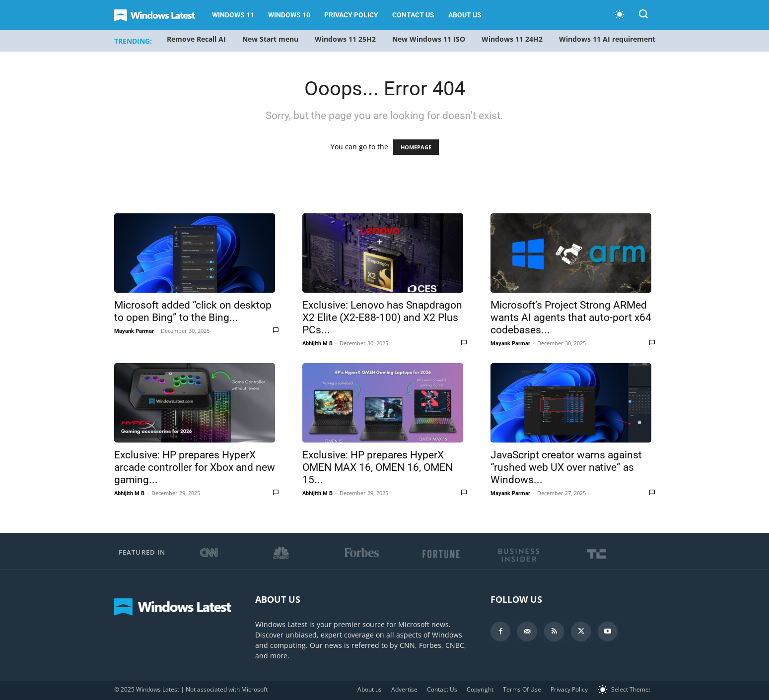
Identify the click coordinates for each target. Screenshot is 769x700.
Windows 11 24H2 (512, 39)
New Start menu (270, 39)
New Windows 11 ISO (429, 39)
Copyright (480, 689)
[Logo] (160, 15)
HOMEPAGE (416, 147)
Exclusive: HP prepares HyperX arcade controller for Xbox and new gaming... (195, 467)
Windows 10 (289, 15)
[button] (643, 16)
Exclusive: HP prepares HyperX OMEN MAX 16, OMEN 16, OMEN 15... (378, 467)
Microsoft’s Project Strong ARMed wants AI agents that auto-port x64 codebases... (571, 318)
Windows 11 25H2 (345, 39)
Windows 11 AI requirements (609, 39)
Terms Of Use (522, 689)
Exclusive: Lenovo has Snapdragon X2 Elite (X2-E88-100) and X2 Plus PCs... (382, 318)
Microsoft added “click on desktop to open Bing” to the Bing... (193, 311)
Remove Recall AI (196, 39)
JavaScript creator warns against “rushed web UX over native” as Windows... (566, 467)
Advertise (404, 689)
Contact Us (413, 15)
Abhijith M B (317, 344)
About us (465, 15)
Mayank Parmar (134, 331)
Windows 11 (233, 15)
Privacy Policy (351, 15)
